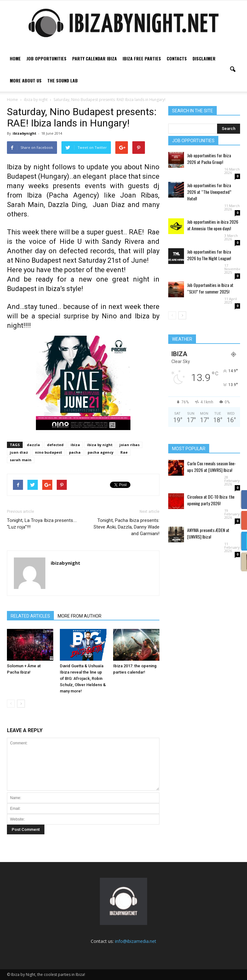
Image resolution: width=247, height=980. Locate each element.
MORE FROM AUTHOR (80, 616)
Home (15, 58)
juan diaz (19, 452)
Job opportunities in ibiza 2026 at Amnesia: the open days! (213, 225)
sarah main (21, 460)
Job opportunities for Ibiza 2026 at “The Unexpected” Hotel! (209, 192)
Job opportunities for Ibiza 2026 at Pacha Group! (209, 159)
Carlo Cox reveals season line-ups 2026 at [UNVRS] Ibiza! (212, 467)
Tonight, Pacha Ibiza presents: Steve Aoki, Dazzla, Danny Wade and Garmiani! (126, 527)
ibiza (75, 445)
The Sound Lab (63, 80)
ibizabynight (24, 133)
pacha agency (101, 452)
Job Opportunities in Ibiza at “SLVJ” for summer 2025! (210, 288)
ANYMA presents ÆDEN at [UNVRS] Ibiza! (208, 533)
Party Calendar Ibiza (95, 58)
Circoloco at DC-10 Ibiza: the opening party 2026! (211, 500)
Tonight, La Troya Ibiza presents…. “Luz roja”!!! (42, 524)
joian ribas (129, 445)
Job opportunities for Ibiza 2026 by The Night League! (209, 255)
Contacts (177, 58)
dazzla (33, 445)
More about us (26, 80)
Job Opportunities (46, 58)
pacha (75, 452)
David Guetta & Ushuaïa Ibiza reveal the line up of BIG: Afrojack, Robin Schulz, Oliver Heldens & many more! (83, 678)
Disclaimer (204, 58)
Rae (124, 452)
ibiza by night (100, 445)
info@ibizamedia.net (136, 941)
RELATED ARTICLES (30, 616)
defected (55, 445)
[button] (233, 70)
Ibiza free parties (142, 58)
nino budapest (49, 452)
